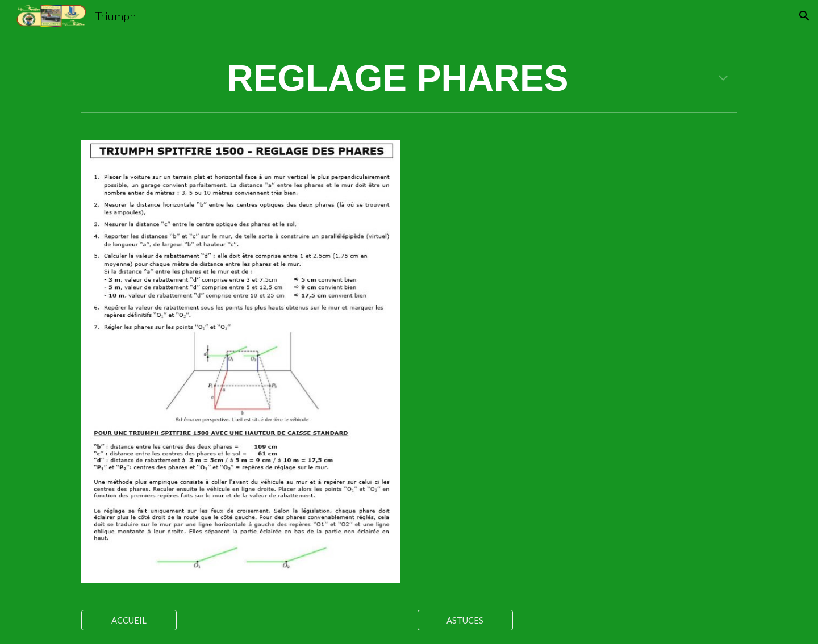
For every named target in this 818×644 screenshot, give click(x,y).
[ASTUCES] (465, 620)
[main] (409, 79)
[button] (804, 16)
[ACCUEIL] (129, 620)
